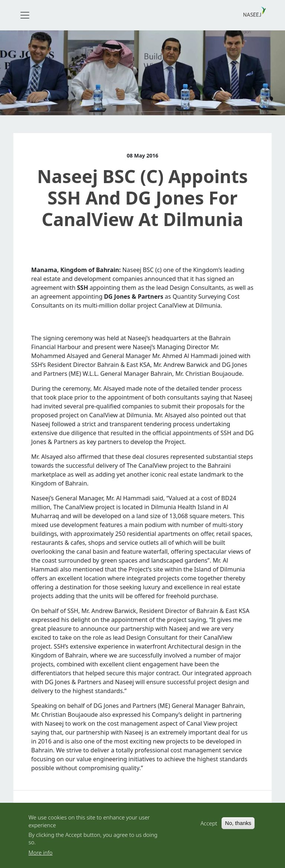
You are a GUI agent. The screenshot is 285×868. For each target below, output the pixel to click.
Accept (209, 825)
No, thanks (238, 825)
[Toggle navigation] (25, 15)
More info (41, 855)
